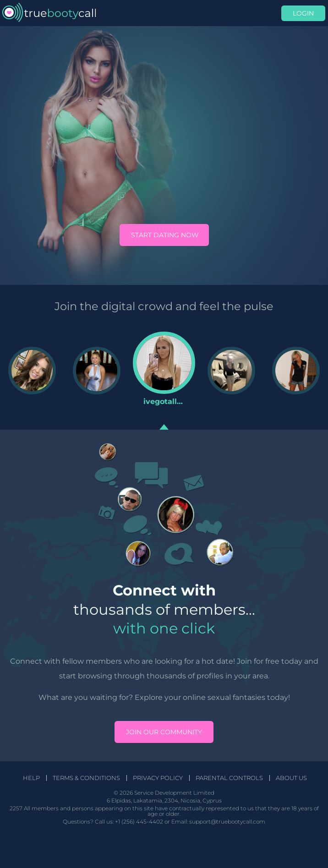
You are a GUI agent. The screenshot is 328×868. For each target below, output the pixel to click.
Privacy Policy (158, 778)
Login (303, 13)
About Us (291, 778)
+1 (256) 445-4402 (139, 822)
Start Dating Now (165, 235)
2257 (16, 808)
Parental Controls (229, 778)
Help (31, 778)
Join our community (164, 732)
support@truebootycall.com (227, 822)
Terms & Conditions (86, 778)
